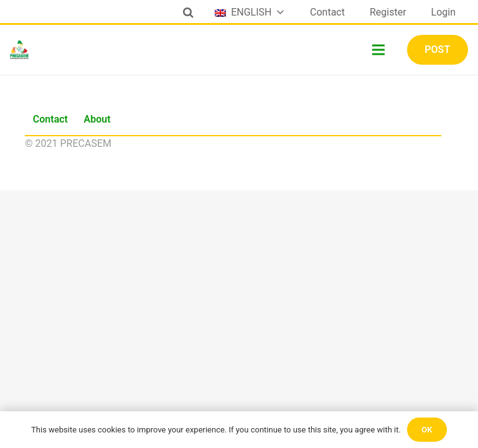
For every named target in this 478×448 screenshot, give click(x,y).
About (97, 119)
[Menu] (379, 50)
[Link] (19, 50)
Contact (50, 119)
